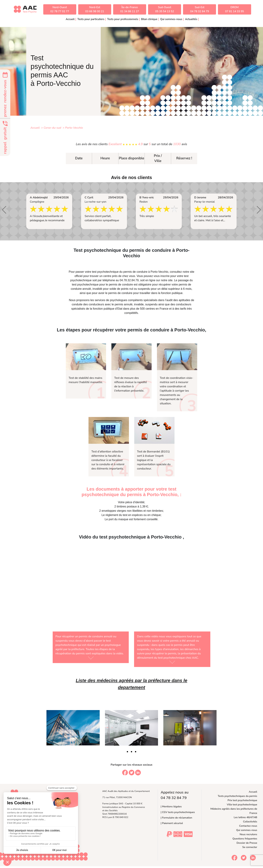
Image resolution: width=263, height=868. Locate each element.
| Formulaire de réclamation (176, 818)
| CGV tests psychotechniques (178, 812)
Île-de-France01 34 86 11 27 (130, 9)
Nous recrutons (248, 834)
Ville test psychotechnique (242, 804)
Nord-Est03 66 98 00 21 (95, 9)
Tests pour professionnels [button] (123, 19)
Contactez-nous (248, 826)
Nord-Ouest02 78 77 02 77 (60, 9)
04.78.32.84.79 (129, 280)
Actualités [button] (191, 19)
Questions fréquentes (245, 839)
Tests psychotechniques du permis (237, 796)
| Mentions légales (171, 806)
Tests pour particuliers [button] (91, 19)
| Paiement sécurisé (172, 823)
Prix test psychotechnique (242, 800)
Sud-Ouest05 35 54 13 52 (165, 9)
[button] (4, 210)
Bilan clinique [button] (149, 19)
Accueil (70, 19)
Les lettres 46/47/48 (245, 817)
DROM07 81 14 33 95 (235, 9)
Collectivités (250, 822)
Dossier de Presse (247, 843)
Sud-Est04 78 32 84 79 (200, 9)
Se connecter (250, 847)
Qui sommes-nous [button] (171, 19)
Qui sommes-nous (247, 830)
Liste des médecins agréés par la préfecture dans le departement (131, 684)
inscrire (165, 276)
